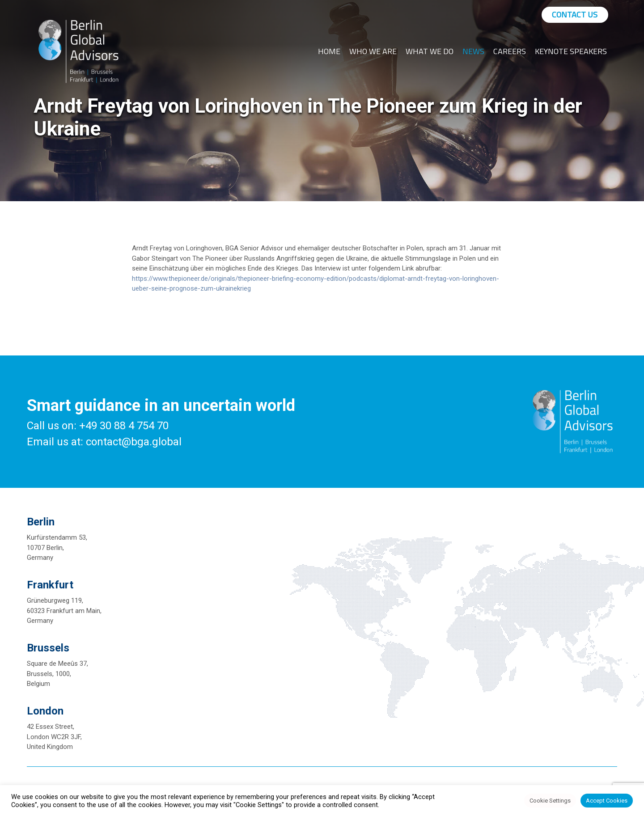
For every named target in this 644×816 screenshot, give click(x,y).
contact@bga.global (134, 442)
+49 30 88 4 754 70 (124, 426)
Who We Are (373, 51)
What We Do (430, 51)
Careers (510, 51)
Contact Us (575, 15)
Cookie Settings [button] (550, 801)
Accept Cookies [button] (607, 801)
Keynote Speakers (571, 51)
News (473, 51)
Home (329, 51)
